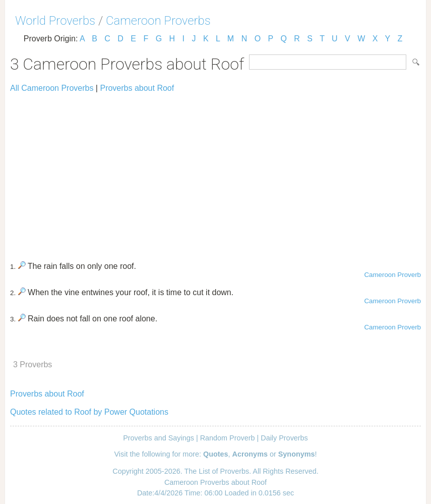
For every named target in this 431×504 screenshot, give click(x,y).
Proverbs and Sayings (159, 438)
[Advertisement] (216, 173)
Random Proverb (228, 438)
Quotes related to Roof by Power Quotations (89, 412)
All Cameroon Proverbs (52, 88)
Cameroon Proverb (392, 275)
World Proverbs (55, 21)
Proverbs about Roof (137, 88)
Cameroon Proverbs (158, 21)
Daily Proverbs (284, 438)
